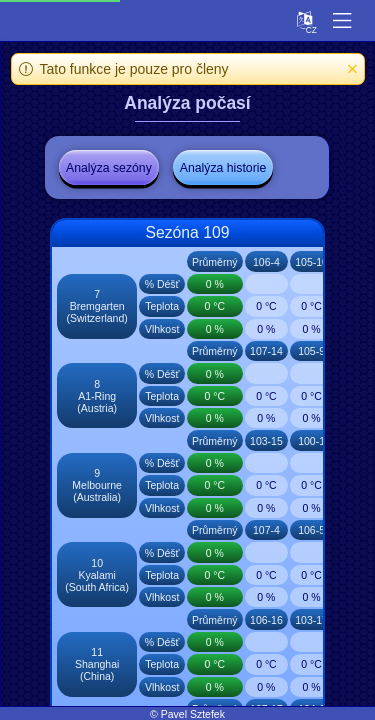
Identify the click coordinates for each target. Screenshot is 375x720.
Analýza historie (223, 168)
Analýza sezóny (109, 168)
